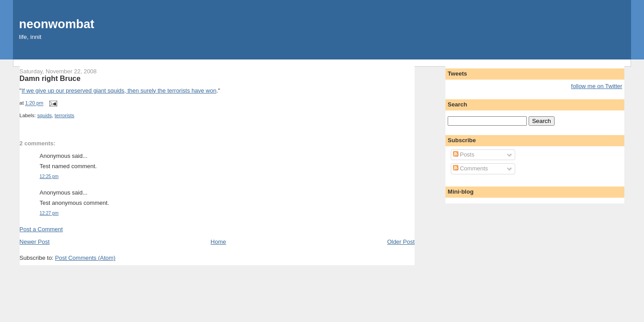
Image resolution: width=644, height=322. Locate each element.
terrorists (64, 115)
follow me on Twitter (597, 86)
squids (44, 115)
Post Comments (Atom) (85, 258)
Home (218, 242)
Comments (470, 168)
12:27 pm (49, 213)
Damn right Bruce (50, 78)
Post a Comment (41, 229)
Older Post (401, 242)
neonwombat (57, 24)
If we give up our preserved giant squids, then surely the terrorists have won (119, 91)
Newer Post (35, 242)
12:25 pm (49, 176)
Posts (464, 155)
